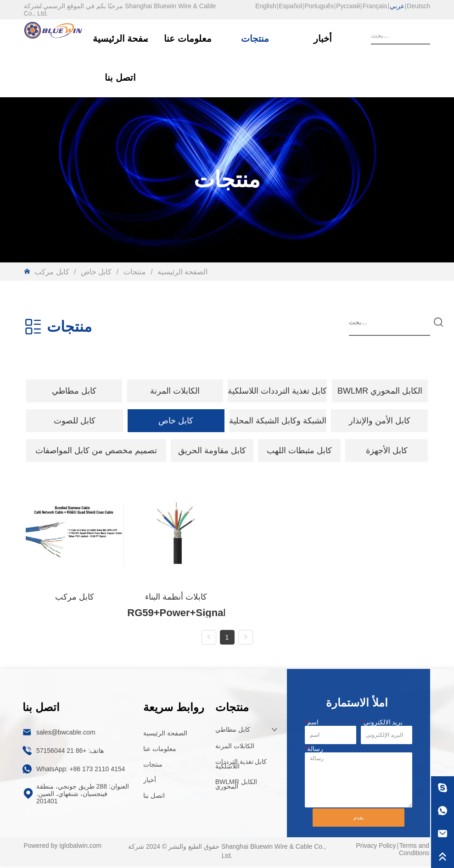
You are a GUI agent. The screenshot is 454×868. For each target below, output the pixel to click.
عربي (397, 6)
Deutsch (418, 6)
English (266, 6)
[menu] (227, 391)
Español (290, 6)
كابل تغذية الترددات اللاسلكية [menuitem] (277, 391)
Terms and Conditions (414, 857)
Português (319, 6)
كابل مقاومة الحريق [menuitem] (212, 451)
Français (375, 6)
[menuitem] (74, 391)
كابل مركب (53, 272)
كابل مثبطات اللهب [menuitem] (299, 451)
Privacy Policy (376, 853)
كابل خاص (96, 272)
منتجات (135, 272)
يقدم (359, 825)
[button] (74, 391)
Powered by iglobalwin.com (63, 853)
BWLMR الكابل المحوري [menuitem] (380, 391)
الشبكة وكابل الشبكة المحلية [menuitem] (278, 421)
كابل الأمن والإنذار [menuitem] (380, 421)
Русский (348, 6)
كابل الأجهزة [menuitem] (387, 451)
